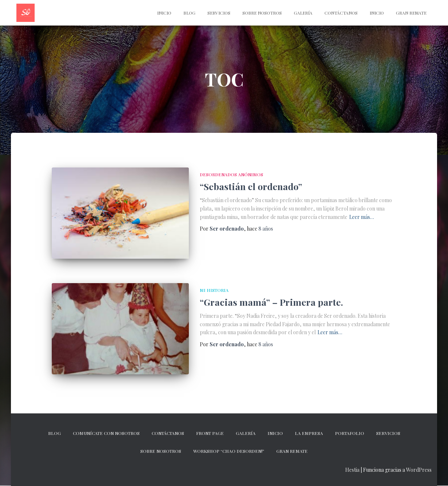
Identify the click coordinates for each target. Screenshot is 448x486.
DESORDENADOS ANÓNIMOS (231, 174)
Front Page (210, 433)
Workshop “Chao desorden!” (229, 451)
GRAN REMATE (292, 451)
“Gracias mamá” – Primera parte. (271, 302)
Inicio (377, 13)
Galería (303, 13)
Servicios (219, 13)
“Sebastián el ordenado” (251, 186)
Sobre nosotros (262, 13)
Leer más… (362, 217)
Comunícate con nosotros (106, 433)
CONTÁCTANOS (341, 13)
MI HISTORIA (214, 290)
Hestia (352, 470)
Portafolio (350, 433)
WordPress (419, 470)
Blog (189, 13)
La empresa (309, 433)
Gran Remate (411, 13)
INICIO (164, 13)
